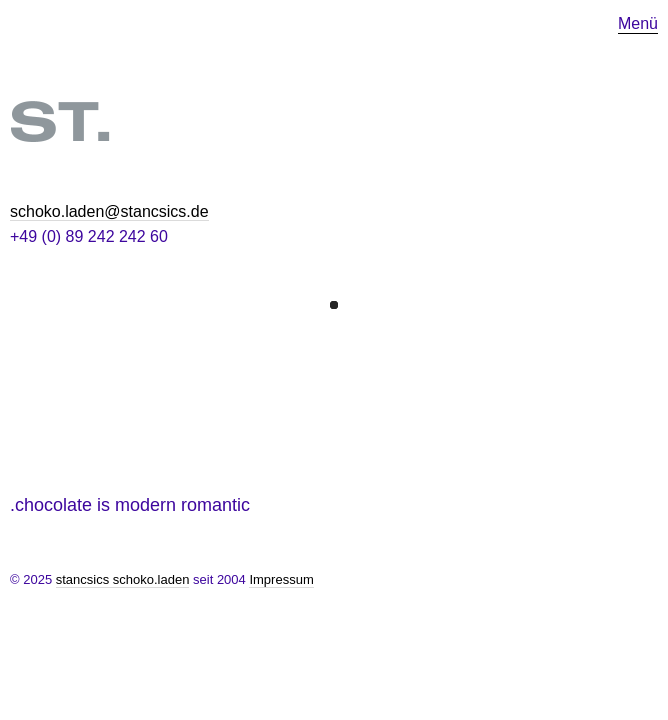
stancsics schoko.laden (123, 579)
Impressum (281, 579)
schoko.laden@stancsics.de (109, 211)
